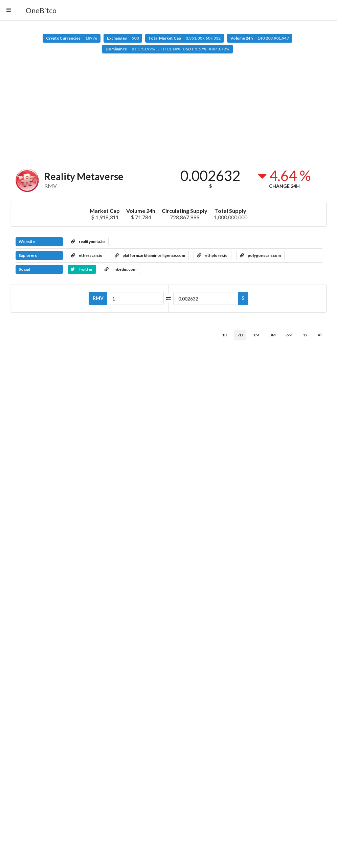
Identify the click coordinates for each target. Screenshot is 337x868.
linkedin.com (120, 269)
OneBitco (41, 10)
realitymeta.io (88, 241)
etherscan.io (87, 255)
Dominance (167, 49)
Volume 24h (260, 38)
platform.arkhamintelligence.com (150, 255)
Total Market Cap (184, 38)
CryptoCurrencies (72, 38)
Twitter (82, 269)
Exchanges (123, 38)
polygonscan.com (260, 255)
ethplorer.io (212, 255)
